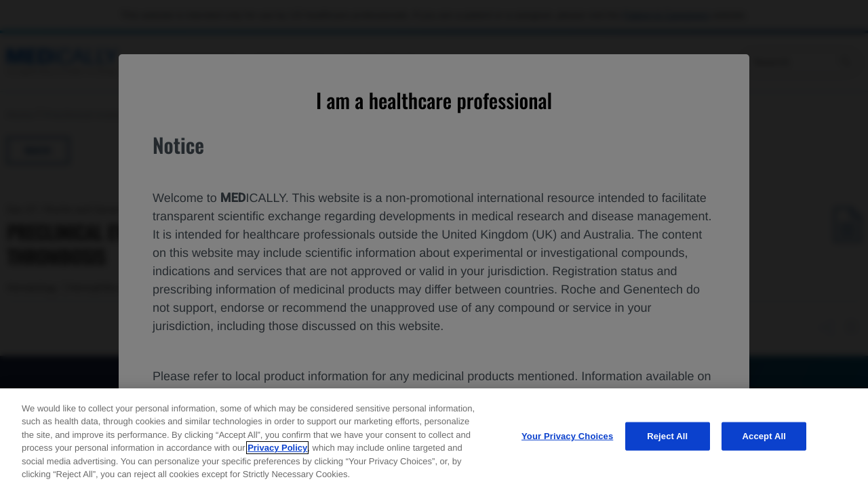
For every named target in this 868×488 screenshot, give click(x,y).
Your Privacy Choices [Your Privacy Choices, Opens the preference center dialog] (567, 436)
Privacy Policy (277, 448)
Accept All (764, 436)
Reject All (667, 436)
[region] (434, 438)
